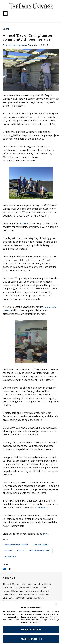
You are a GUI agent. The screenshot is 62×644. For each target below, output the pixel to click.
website (24, 223)
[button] (56, 604)
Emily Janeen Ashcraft (18, 45)
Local (6, 29)
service (21, 551)
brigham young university (16, 545)
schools (8, 551)
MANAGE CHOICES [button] (31, 629)
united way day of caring (40, 551)
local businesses (41, 545)
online (46, 534)
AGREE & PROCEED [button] (31, 639)
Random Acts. (44, 508)
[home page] (31, 7)
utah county (10, 557)
